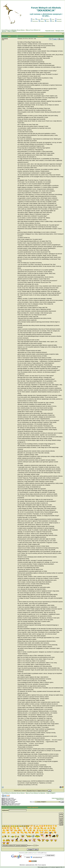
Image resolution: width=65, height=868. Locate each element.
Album (47, 21)
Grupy (52, 19)
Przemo (35, 853)
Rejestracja (34, 21)
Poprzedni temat (50, 31)
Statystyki (58, 19)
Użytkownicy (45, 19)
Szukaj (38, 19)
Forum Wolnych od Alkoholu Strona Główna (13, 30)
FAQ (33, 19)
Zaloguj (41, 21)
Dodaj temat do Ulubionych (58, 798)
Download (58, 21)
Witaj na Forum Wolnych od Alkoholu (35, 793)
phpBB (26, 853)
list (63, 34)
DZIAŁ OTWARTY (12, 31)
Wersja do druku (60, 799)
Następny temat (60, 31)
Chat (52, 21)
